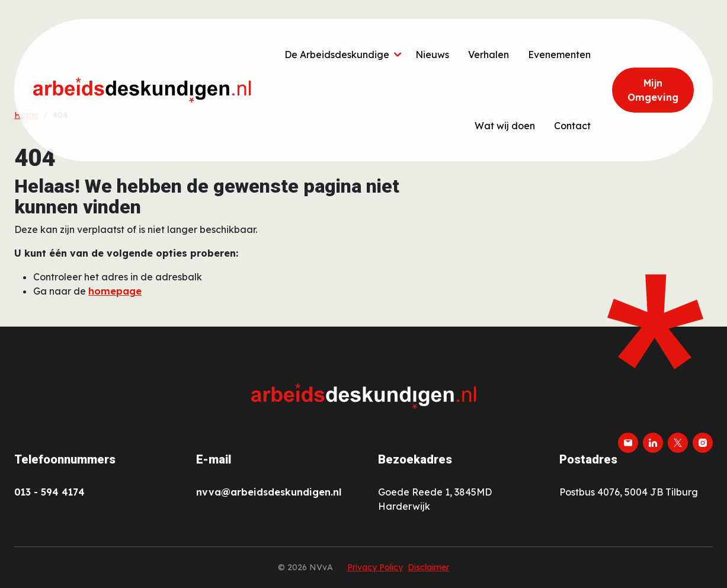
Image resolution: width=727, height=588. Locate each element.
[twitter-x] (678, 443)
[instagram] (703, 443)
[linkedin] (653, 443)
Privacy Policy (375, 567)
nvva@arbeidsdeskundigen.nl (269, 492)
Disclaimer (428, 567)
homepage (115, 291)
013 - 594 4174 (49, 492)
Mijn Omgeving (653, 90)
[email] (628, 443)
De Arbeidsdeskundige (337, 55)
